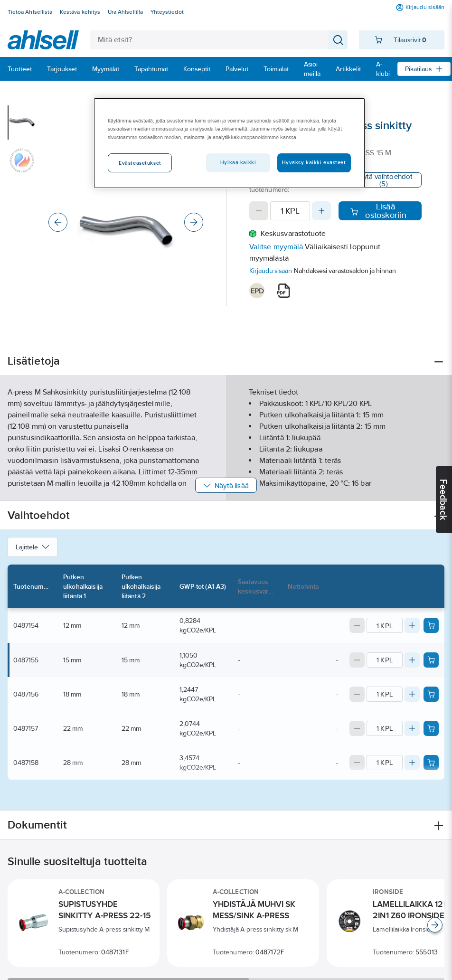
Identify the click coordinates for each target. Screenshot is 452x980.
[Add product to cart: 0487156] (431, 694)
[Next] (194, 222)
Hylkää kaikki (238, 162)
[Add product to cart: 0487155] (431, 660)
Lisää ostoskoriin (378, 211)
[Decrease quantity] (259, 211)
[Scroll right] (435, 925)
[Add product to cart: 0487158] (431, 763)
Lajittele (33, 547)
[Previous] (58, 222)
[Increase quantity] (321, 211)
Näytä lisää (226, 485)
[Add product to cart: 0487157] (431, 728)
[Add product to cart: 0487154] (431, 625)
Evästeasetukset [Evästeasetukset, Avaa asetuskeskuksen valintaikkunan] (140, 163)
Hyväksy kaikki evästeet (314, 162)
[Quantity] (290, 211)
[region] (229, 143)
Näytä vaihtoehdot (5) (384, 180)
